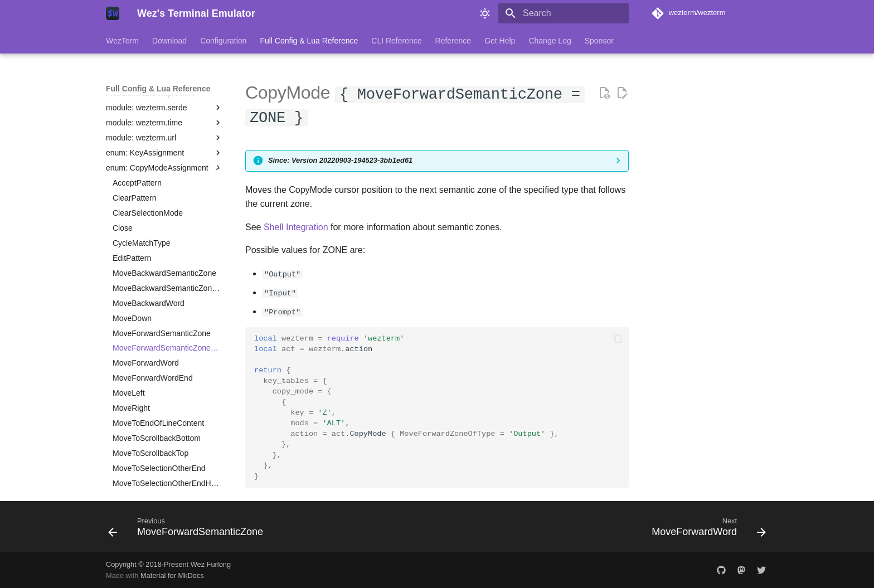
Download (169, 41)
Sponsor (599, 41)
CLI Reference (396, 41)
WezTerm (122, 41)
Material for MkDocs (172, 575)
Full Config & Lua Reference (309, 41)
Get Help (500, 41)
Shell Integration (296, 227)
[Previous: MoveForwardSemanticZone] (189, 529)
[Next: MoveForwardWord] (706, 529)
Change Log (550, 41)
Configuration (223, 41)
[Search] (564, 13)
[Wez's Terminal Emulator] (113, 13)
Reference (453, 41)
